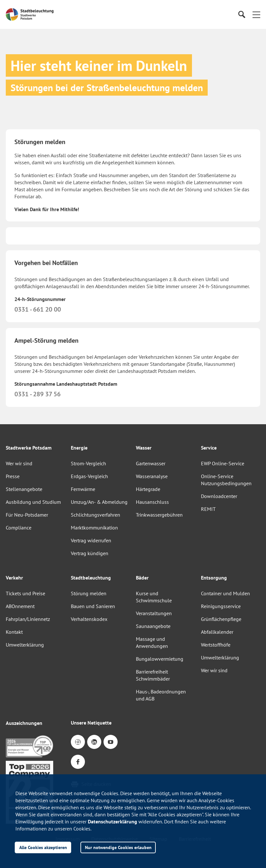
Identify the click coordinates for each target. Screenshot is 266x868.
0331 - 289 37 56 (37, 394)
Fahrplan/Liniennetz (28, 619)
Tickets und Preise (25, 593)
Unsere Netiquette (91, 723)
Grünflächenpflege (221, 619)
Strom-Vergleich (88, 463)
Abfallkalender (217, 632)
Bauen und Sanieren (93, 606)
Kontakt (14, 632)
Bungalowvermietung (160, 659)
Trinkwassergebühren (159, 515)
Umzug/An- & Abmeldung (99, 502)
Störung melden (89, 593)
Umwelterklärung (25, 645)
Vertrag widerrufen (91, 540)
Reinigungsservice (221, 606)
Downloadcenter (219, 496)
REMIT (208, 509)
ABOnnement (20, 606)
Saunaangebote (153, 626)
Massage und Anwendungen (152, 642)
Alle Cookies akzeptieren (43, 847)
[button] (256, 14)
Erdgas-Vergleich (89, 476)
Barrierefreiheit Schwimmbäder (153, 675)
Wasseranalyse (152, 476)
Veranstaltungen (154, 613)
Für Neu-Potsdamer (27, 515)
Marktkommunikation (94, 528)
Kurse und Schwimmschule (154, 597)
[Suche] (241, 15)
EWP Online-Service (223, 463)
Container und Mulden (225, 593)
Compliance (19, 528)
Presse (13, 476)
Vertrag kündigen (90, 553)
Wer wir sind (19, 463)
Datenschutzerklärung (112, 821)
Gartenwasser (151, 463)
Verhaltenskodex (89, 619)
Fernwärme (83, 489)
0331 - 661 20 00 (38, 309)
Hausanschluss (152, 502)
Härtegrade (148, 489)
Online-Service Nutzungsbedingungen (226, 480)
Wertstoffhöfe (216, 645)
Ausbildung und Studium (33, 502)
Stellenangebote (24, 489)
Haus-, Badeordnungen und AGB (161, 695)
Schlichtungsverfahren (96, 515)
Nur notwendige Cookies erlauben (118, 847)
